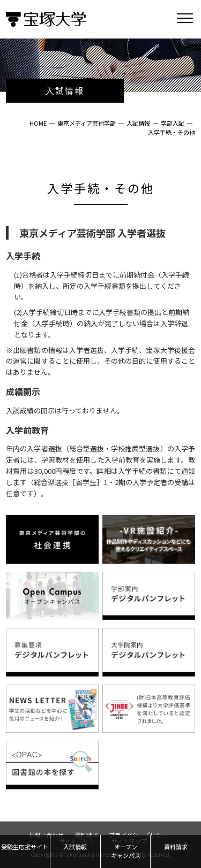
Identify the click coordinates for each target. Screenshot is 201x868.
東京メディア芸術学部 (87, 123)
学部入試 (173, 123)
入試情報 (138, 123)
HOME (38, 123)
